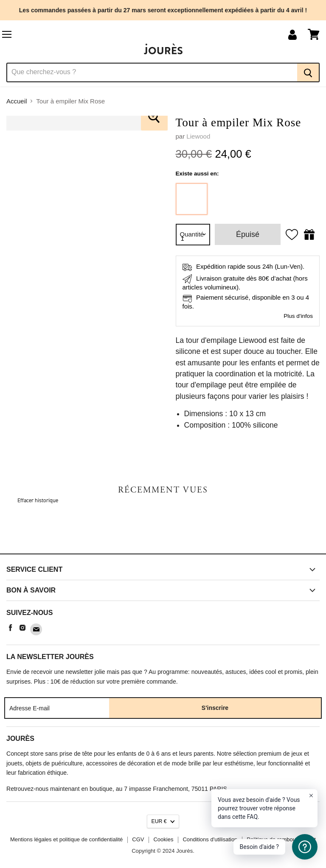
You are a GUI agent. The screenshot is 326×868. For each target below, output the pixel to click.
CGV (138, 839)
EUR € (159, 821)
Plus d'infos (298, 316)
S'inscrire (215, 708)
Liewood (198, 136)
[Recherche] (152, 72)
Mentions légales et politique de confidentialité (66, 839)
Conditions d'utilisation (210, 839)
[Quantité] (193, 235)
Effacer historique (38, 500)
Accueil (17, 101)
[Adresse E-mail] (57, 708)
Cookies (163, 839)
